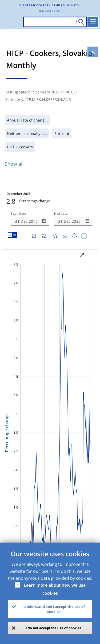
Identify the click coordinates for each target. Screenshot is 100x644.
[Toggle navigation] (93, 22)
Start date (18, 214)
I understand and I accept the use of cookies (54, 609)
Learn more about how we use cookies (55, 589)
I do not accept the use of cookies (54, 628)
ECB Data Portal (49, 11)
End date (61, 214)
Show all (14, 164)
